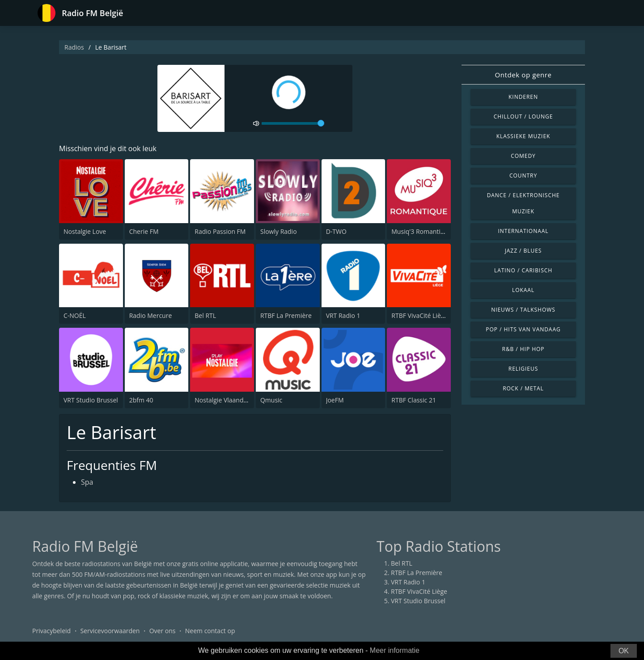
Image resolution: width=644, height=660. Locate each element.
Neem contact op (210, 631)
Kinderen (523, 97)
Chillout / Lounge (523, 116)
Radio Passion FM (220, 231)
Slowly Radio (279, 231)
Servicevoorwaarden (110, 631)
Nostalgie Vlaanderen (226, 400)
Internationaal (523, 231)
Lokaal (523, 290)
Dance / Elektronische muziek (523, 203)
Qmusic (271, 400)
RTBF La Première (286, 315)
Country (523, 176)
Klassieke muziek (523, 136)
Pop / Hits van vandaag (523, 329)
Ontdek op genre (523, 75)
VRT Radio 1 (343, 315)
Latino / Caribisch (523, 270)
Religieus (523, 369)
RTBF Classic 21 (414, 400)
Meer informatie (395, 650)
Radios (74, 47)
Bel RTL (205, 315)
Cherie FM (144, 231)
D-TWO (336, 231)
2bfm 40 (141, 400)
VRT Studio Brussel (91, 400)
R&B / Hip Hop (523, 349)
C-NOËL (75, 315)
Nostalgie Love (85, 231)
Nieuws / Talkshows (523, 310)
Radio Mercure (151, 315)
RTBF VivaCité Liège (419, 315)
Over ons (163, 631)
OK (624, 651)
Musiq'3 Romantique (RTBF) (431, 231)
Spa (87, 482)
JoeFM (335, 400)
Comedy (523, 156)
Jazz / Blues (523, 251)
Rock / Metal (523, 388)
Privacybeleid (51, 631)
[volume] (293, 123)
